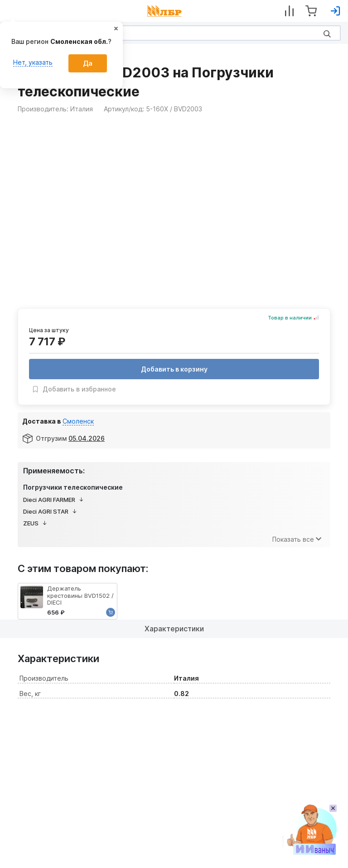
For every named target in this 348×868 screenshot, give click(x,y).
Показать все (297, 539)
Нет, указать (33, 62)
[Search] (174, 33)
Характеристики (174, 629)
